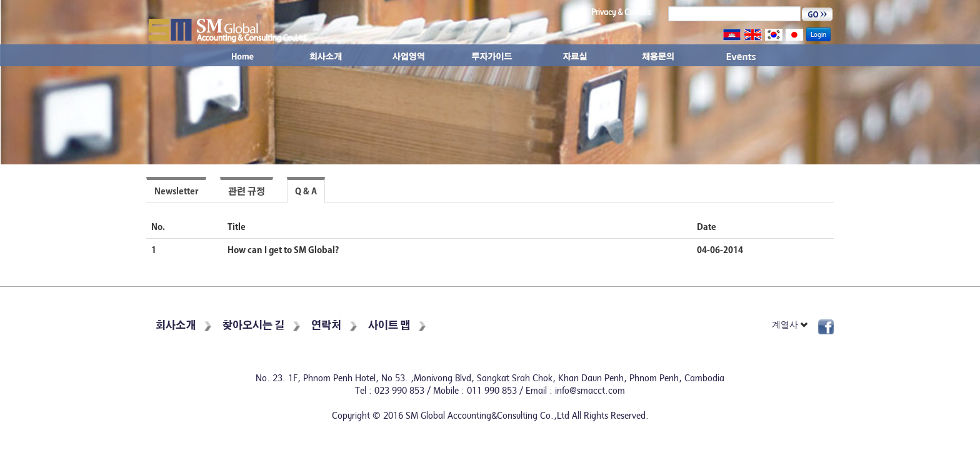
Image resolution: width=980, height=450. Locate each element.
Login (818, 34)
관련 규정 (247, 191)
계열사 (790, 325)
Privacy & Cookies (621, 12)
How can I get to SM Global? (283, 250)
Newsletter (176, 191)
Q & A (306, 191)
